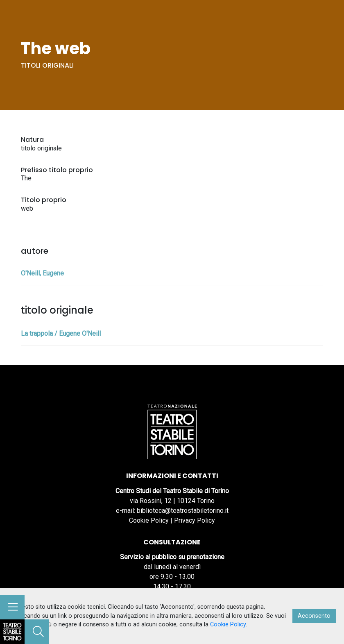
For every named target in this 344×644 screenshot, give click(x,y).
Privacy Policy (195, 520)
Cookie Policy (149, 520)
